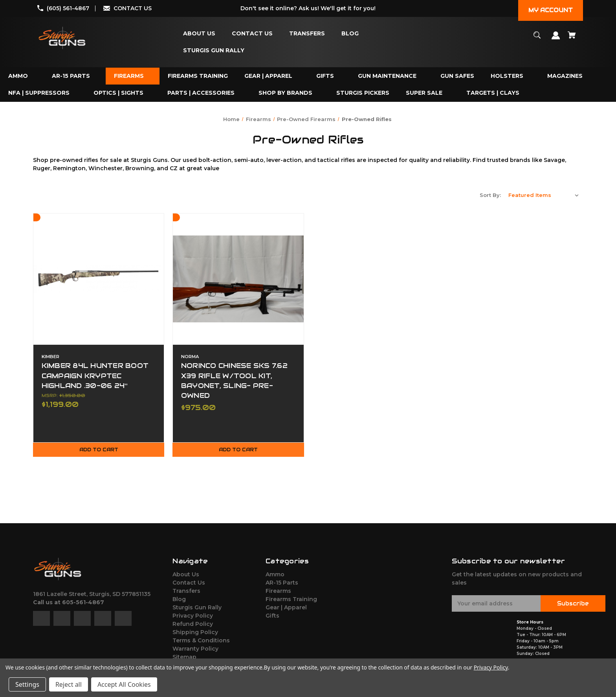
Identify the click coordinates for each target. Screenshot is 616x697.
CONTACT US (133, 8)
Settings (27, 684)
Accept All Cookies (124, 684)
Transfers (186, 592)
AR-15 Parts (282, 584)
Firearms (278, 592)
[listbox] (544, 195)
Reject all (69, 684)
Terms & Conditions (201, 642)
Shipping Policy (195, 633)
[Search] (537, 39)
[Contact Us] (252, 34)
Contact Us (189, 584)
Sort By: (490, 195)
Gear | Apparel (286, 609)
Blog (179, 600)
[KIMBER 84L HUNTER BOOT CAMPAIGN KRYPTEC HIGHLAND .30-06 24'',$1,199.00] (99, 279)
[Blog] (350, 34)
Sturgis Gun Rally (197, 609)
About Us (186, 576)
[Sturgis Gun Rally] (214, 51)
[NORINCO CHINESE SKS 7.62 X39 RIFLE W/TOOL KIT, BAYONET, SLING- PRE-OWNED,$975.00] (238, 279)
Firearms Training (291, 600)
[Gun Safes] (457, 76)
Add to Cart (99, 451)
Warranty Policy (195, 650)
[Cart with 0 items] (572, 39)
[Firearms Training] (198, 76)
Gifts (272, 617)
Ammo (275, 576)
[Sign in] (556, 39)
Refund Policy (193, 625)
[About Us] (199, 34)
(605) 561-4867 (68, 8)
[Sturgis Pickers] (363, 93)
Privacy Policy (193, 617)
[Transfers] (307, 34)
